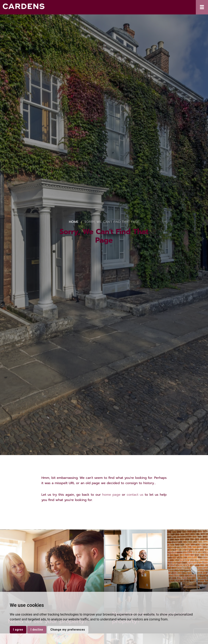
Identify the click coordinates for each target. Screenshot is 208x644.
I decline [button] (37, 630)
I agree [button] (18, 630)
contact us (135, 495)
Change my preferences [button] (68, 630)
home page (111, 495)
